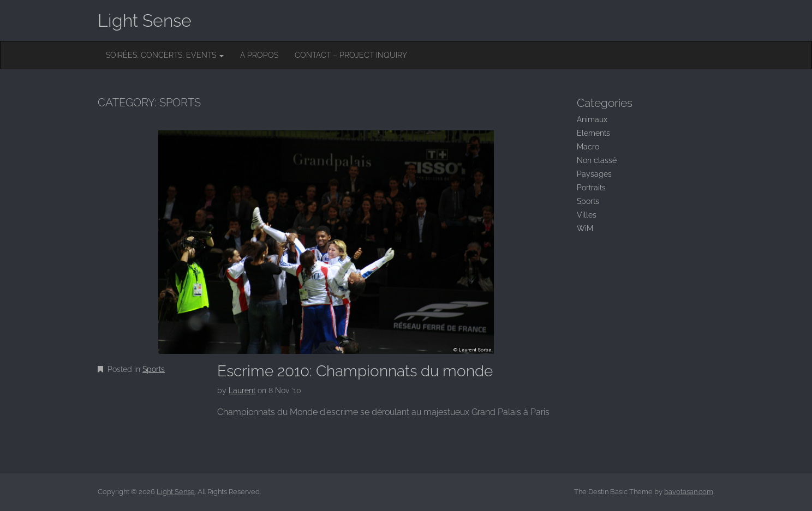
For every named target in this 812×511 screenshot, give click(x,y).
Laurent (242, 390)
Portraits (591, 188)
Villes (587, 215)
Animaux (592, 119)
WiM (585, 229)
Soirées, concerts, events (165, 55)
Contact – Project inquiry (351, 55)
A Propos (259, 55)
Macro (588, 147)
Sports (154, 369)
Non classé (597, 160)
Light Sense (145, 20)
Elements (593, 133)
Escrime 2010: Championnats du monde (355, 371)
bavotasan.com (689, 492)
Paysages (594, 174)
